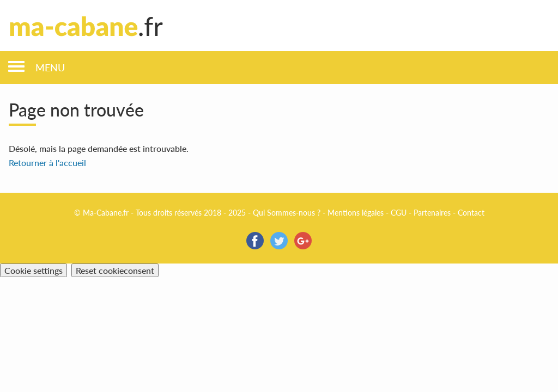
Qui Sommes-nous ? (287, 213)
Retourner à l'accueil (47, 163)
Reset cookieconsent (115, 270)
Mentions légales (356, 213)
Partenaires (432, 213)
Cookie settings (34, 270)
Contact (471, 213)
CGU (399, 213)
